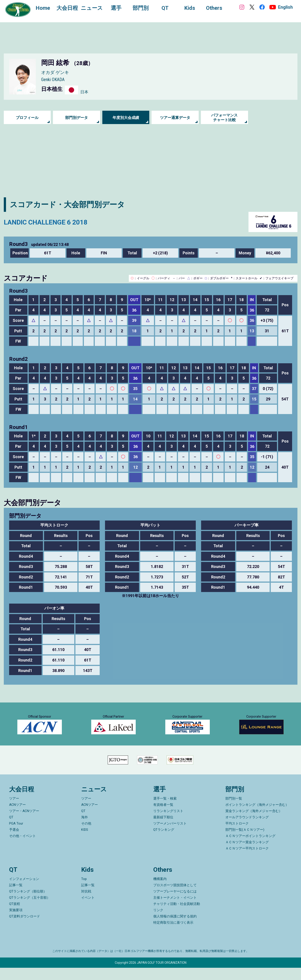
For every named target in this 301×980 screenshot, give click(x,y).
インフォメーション (24, 891)
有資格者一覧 (163, 817)
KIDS (85, 842)
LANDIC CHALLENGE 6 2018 (52, 222)
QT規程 (15, 916)
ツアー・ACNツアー (24, 823)
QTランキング (164, 842)
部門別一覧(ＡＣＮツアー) (245, 842)
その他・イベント (22, 848)
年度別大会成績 (126, 117)
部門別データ (77, 117)
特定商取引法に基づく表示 (173, 935)
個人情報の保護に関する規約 (175, 929)
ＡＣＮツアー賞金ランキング (247, 855)
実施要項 (16, 922)
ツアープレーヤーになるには (175, 904)
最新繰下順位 (163, 830)
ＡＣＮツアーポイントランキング (250, 848)
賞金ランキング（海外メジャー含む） (254, 823)
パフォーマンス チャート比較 (224, 117)
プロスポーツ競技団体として (175, 897)
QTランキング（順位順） (28, 904)
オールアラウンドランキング (247, 830)
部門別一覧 (234, 811)
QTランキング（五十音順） (30, 910)
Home (44, 8)
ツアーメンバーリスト (170, 836)
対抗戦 (86, 904)
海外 (85, 830)
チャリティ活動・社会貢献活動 (177, 916)
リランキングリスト (168, 823)
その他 (86, 836)
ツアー (14, 811)
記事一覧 (16, 897)
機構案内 (160, 891)
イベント (88, 910)
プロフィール (27, 117)
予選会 (14, 842)
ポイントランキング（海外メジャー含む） (257, 817)
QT (11, 830)
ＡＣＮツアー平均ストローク (247, 861)
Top (84, 891)
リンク (158, 922)
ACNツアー (17, 817)
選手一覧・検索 (165, 811)
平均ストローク (237, 836)
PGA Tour (16, 836)
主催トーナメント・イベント (175, 910)
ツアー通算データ (175, 117)
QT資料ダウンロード (25, 929)
